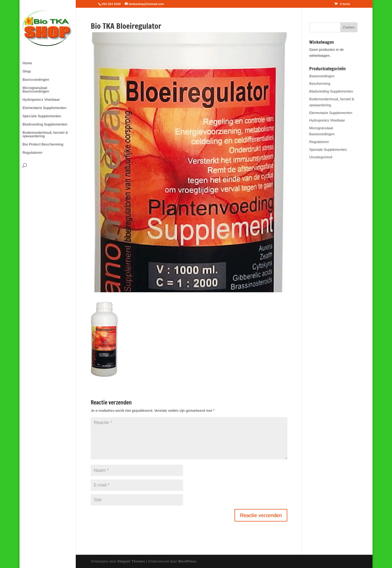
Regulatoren (32, 153)
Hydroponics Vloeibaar (41, 100)
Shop (27, 71)
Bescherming (320, 83)
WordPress (187, 561)
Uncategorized (321, 157)
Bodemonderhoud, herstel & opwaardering (45, 134)
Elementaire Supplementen (44, 108)
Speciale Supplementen (42, 116)
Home (27, 63)
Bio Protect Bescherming (43, 144)
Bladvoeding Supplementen (45, 124)
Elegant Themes (131, 561)
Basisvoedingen (36, 80)
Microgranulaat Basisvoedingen (36, 90)
